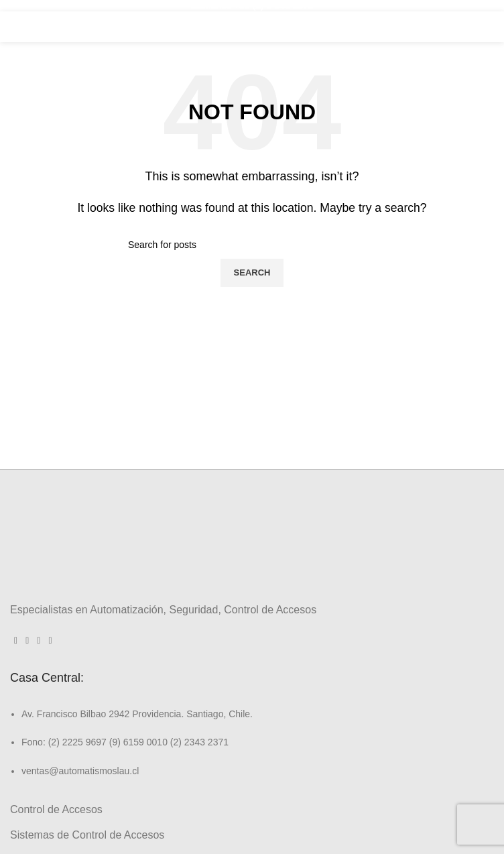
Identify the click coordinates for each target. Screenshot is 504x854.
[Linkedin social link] (39, 641)
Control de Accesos (56, 809)
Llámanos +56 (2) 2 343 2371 (252, 5)
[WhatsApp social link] (50, 641)
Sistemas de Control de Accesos (87, 835)
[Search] (252, 245)
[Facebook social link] (16, 641)
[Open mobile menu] (476, 27)
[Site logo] (252, 26)
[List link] (252, 731)
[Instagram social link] (27, 641)
